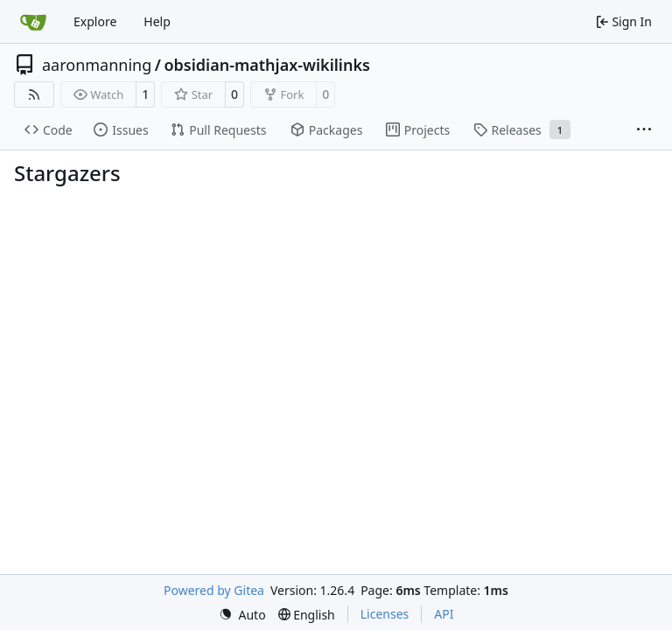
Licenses (385, 614)
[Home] (33, 22)
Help (157, 21)
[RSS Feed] (34, 94)
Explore (95, 21)
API (444, 614)
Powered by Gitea (214, 590)
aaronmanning (97, 65)
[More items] (644, 130)
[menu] (242, 615)
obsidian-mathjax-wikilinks (267, 65)
